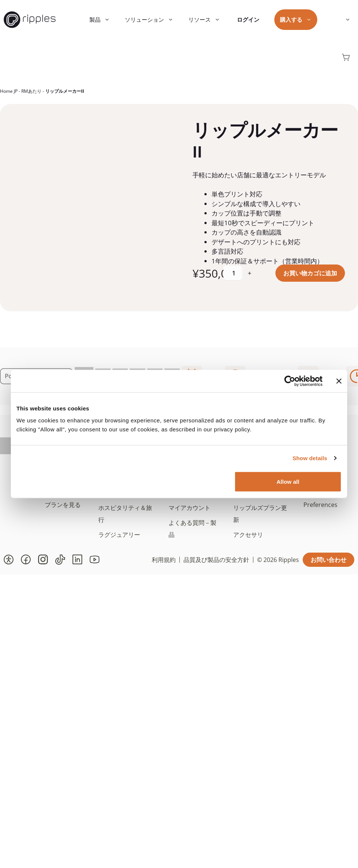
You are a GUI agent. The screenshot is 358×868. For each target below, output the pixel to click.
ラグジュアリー (119, 535)
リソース (208, 20)
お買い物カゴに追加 (310, 273)
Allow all (288, 481)
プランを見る (63, 505)
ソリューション (153, 20)
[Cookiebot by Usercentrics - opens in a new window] (290, 381)
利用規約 (164, 560)
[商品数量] (233, 273)
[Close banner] (339, 381)
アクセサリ (248, 535)
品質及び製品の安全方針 (216, 560)
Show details (310, 458)
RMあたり (31, 91)
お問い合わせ (328, 560)
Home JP (9, 91)
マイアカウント (189, 508)
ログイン (248, 19)
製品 (103, 20)
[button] (9, 560)
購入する (300, 20)
